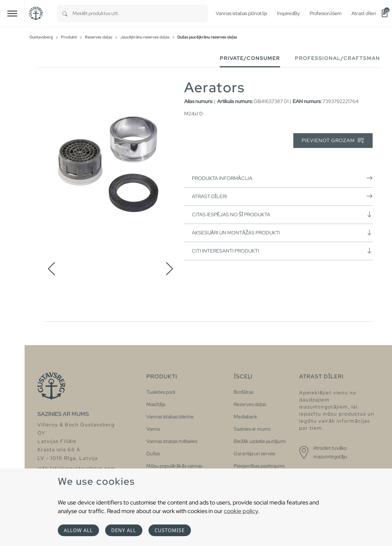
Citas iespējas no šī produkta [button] (282, 214)
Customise (170, 530)
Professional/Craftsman (337, 58)
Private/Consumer (250, 58)
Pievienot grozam (333, 141)
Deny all (124, 530)
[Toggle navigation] (12, 13)
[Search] (65, 13)
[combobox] (140, 13)
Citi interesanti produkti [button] (282, 251)
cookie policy (241, 511)
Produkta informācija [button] (282, 178)
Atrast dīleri (282, 196)
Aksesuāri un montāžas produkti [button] (282, 233)
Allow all (78, 530)
